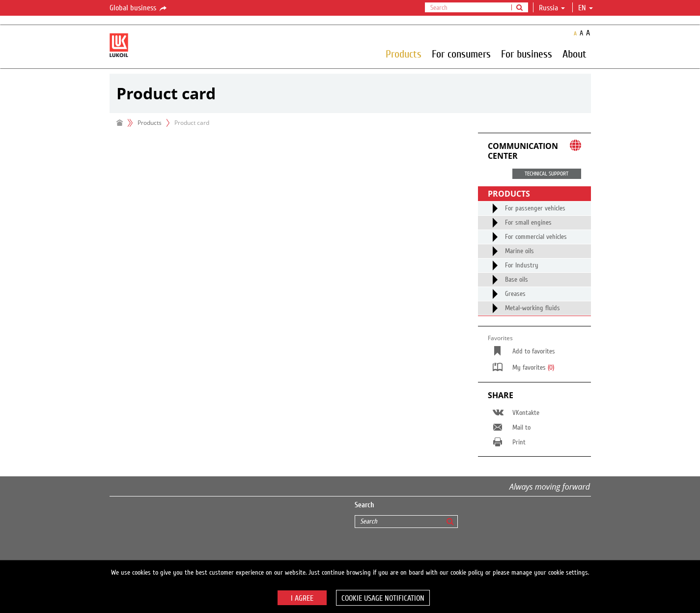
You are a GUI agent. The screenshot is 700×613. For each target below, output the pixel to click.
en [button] (586, 8)
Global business (139, 8)
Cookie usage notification (383, 598)
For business (527, 54)
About (574, 54)
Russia (552, 8)
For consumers (461, 54)
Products (404, 54)
